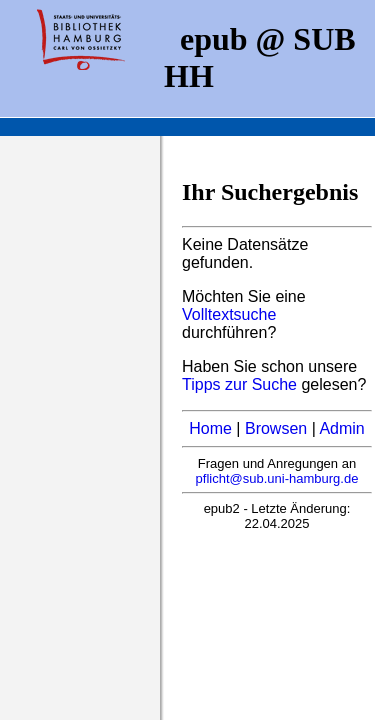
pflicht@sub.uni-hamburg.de (277, 478)
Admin (341, 428)
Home (210, 428)
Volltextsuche (229, 314)
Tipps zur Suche (241, 384)
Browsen (276, 428)
